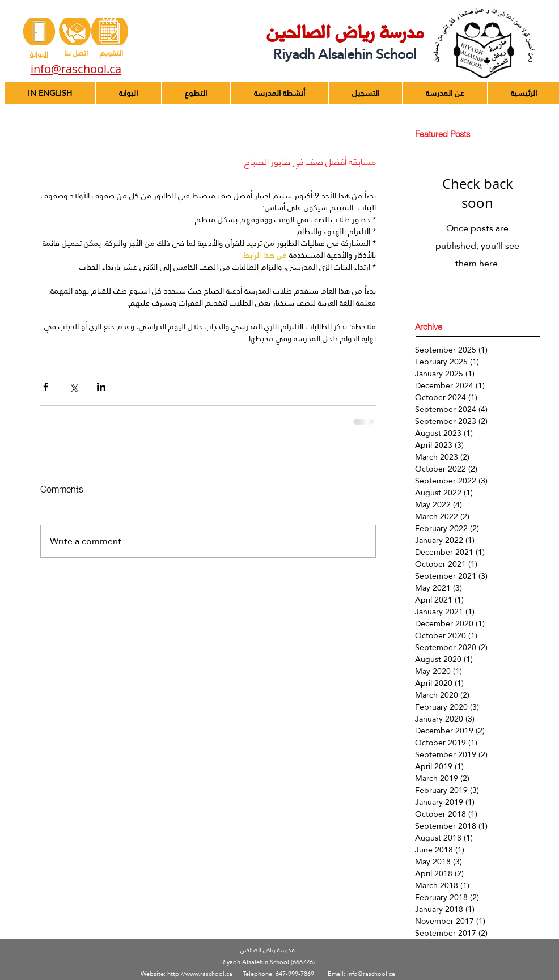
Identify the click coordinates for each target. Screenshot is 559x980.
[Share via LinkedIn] (101, 387)
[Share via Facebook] (46, 387)
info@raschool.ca (371, 974)
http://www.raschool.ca (200, 974)
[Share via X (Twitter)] (73, 387)
